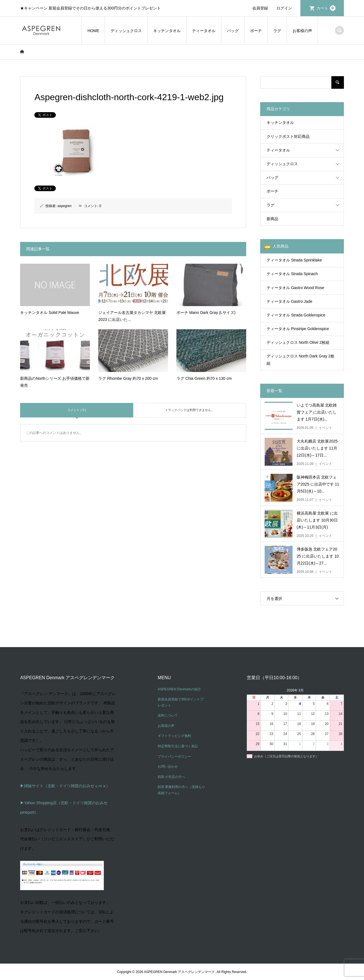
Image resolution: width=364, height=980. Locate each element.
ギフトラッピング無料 (174, 736)
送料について (168, 715)
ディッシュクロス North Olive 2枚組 (298, 342)
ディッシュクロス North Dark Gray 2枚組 (300, 360)
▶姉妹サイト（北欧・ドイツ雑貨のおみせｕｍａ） (65, 786)
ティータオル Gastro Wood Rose (295, 288)
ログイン (284, 8)
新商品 (272, 219)
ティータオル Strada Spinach (292, 274)
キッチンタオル (167, 31)
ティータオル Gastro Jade (289, 301)
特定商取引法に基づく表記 (178, 746)
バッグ (233, 31)
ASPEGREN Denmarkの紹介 (179, 689)
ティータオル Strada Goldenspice (296, 315)
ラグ (277, 31)
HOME (93, 31)
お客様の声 (302, 31)
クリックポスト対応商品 (288, 136)
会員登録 (260, 8)
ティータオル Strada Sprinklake (294, 260)
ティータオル (204, 31)
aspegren (64, 206)
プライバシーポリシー (174, 756)
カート (326, 8)
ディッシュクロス (126, 31)
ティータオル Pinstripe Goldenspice (298, 329)
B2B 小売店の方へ (171, 777)
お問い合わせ (168, 767)
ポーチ (256, 31)
